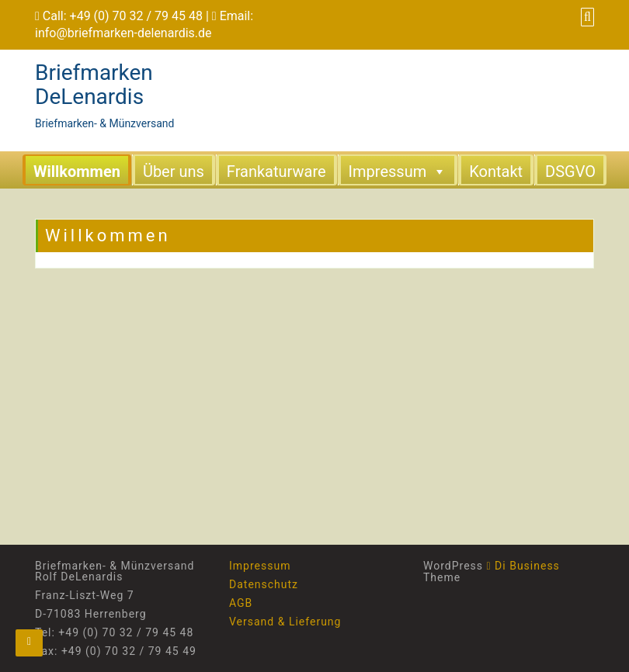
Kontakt (496, 171)
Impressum (398, 171)
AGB (241, 603)
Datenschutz (264, 584)
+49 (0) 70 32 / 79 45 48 (136, 16)
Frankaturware (276, 171)
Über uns (174, 171)
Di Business (523, 566)
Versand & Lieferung (285, 622)
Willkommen (77, 171)
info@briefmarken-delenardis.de (123, 33)
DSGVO (570, 171)
